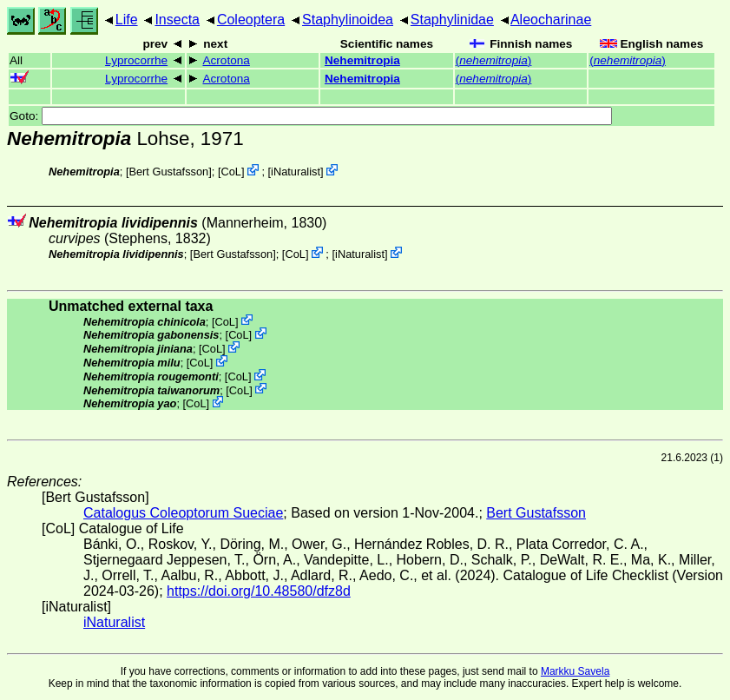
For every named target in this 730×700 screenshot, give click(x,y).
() (494, 60)
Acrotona (226, 60)
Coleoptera (251, 20)
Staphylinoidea (348, 20)
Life (127, 20)
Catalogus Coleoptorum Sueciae (183, 513)
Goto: (311, 116)
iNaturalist (296, 172)
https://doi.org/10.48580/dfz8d (259, 591)
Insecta (177, 20)
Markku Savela (575, 671)
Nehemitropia (362, 60)
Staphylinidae (452, 20)
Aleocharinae (551, 20)
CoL (230, 172)
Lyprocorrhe (136, 60)
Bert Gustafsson (168, 172)
